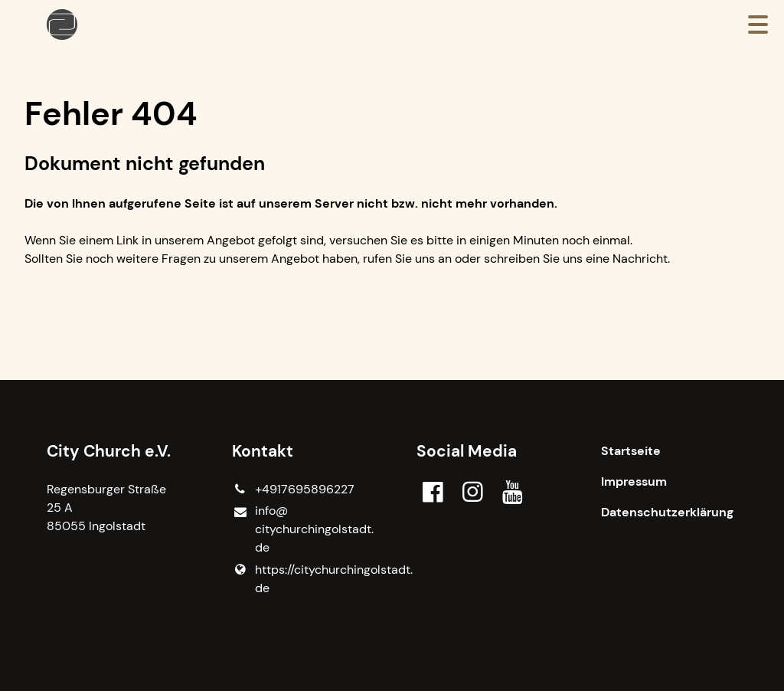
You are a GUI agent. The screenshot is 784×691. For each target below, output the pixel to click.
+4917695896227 (293, 490)
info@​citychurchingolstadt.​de (300, 530)
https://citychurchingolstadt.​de (300, 579)
